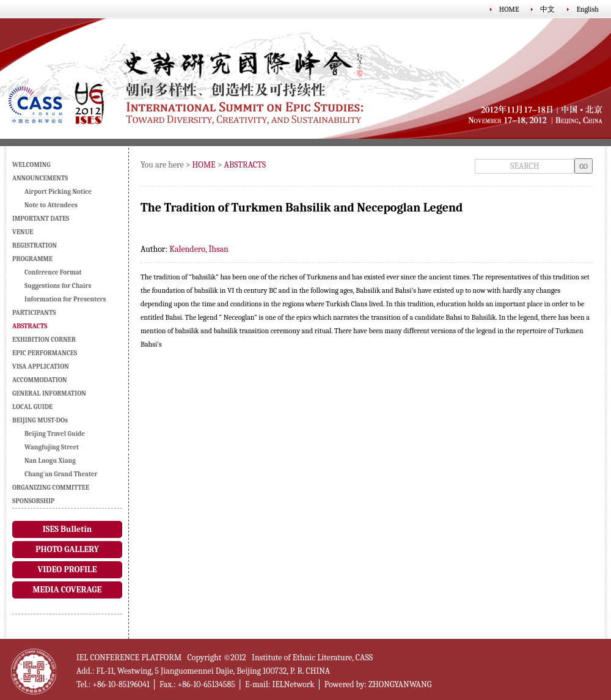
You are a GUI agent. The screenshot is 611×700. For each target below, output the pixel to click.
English (587, 9)
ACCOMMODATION (40, 380)
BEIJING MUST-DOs (40, 420)
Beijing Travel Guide (55, 434)
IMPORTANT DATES (41, 219)
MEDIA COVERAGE (68, 590)
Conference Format (53, 272)
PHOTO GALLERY (67, 549)
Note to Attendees (51, 205)
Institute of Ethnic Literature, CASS (312, 658)
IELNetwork (293, 684)
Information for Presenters (65, 299)
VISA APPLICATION (41, 367)
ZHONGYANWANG (400, 684)
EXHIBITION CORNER (44, 340)
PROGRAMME (32, 259)
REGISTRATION (35, 245)
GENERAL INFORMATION (49, 393)
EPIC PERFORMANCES (45, 353)
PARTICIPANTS (34, 313)
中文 (547, 9)
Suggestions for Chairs (58, 286)
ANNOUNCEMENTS (40, 178)
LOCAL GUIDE (32, 407)
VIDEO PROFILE (67, 569)
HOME (509, 9)
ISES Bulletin (67, 529)
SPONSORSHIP (33, 501)
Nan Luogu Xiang (50, 461)
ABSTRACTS (245, 165)
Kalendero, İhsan (199, 249)
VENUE (23, 232)
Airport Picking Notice (58, 192)
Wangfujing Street (52, 447)
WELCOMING (31, 165)
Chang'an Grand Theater (61, 474)
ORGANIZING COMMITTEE (51, 488)
